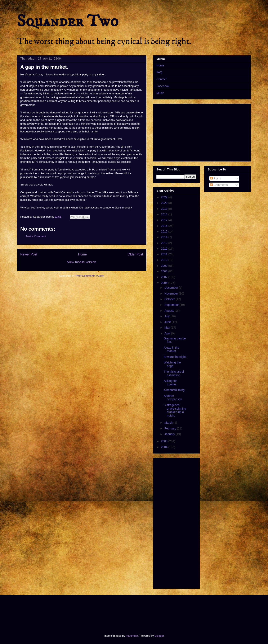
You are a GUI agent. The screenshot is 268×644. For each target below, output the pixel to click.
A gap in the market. (171, 349)
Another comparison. (173, 398)
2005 (165, 441)
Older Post (135, 254)
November (171, 293)
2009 (165, 266)
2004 (165, 447)
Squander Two (68, 21)
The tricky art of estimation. (174, 373)
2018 (165, 214)
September (172, 305)
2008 (165, 271)
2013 (165, 243)
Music (160, 93)
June (168, 322)
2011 (165, 254)
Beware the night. (175, 357)
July (167, 316)
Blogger (159, 636)
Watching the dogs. (172, 364)
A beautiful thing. (175, 390)
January (170, 434)
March (169, 423)
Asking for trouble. (170, 383)
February (171, 428)
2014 (165, 237)
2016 (165, 226)
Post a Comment (36, 236)
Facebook (163, 86)
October (170, 299)
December (171, 288)
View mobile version (82, 262)
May (167, 328)
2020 (165, 203)
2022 (165, 197)
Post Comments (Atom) (90, 276)
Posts (216, 178)
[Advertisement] (93, 611)
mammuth (132, 636)
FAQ (159, 72)
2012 (165, 249)
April (168, 333)
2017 (165, 220)
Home (82, 254)
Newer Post (29, 254)
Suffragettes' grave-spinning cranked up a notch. (175, 410)
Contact (161, 79)
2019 (165, 209)
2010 (165, 260)
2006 (165, 283)
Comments (219, 185)
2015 (165, 231)
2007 (165, 277)
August (169, 311)
